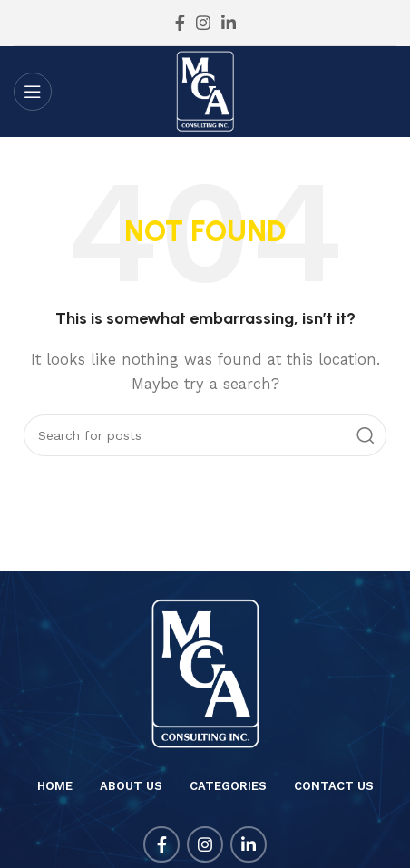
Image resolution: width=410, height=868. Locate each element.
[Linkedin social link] (229, 23)
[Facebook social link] (180, 23)
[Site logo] (205, 91)
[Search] (205, 435)
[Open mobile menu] (33, 92)
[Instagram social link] (203, 23)
